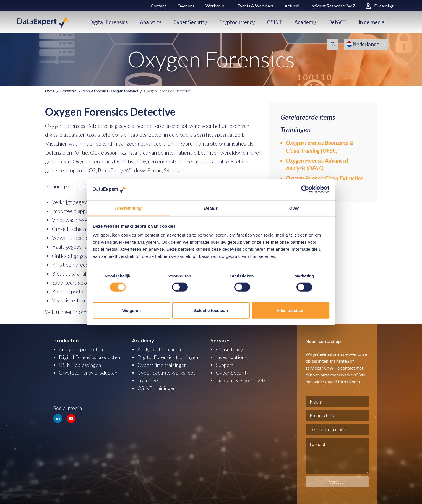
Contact (158, 6)
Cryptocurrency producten (89, 372)
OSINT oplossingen (81, 365)
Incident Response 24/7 (333, 6)
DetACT (337, 22)
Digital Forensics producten (90, 357)
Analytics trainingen (160, 349)
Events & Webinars (256, 6)
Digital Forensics (109, 22)
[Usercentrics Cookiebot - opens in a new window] (305, 189)
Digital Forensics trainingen (168, 357)
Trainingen (149, 380)
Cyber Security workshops (167, 372)
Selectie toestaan (211, 311)
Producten (69, 91)
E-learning (380, 6)
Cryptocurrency (237, 22)
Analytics (151, 22)
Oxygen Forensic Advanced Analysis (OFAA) (317, 164)
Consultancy (230, 349)
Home (50, 91)
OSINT (275, 22)
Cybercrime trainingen (163, 365)
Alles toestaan (291, 311)
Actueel (292, 6)
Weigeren (131, 311)
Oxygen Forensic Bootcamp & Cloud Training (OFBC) (320, 147)
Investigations (232, 357)
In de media (372, 22)
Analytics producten (82, 349)
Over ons (186, 6)
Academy (305, 22)
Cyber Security (190, 22)
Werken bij (216, 6)
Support (225, 365)
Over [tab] (294, 208)
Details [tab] (211, 208)
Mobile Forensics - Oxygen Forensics (114, 91)
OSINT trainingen (157, 388)
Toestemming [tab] (128, 208)
